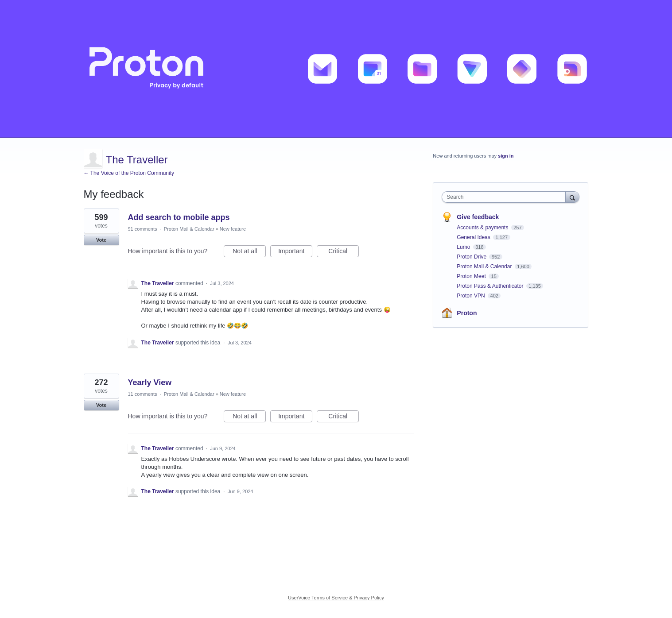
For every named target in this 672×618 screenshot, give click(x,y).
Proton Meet (472, 276)
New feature (233, 229)
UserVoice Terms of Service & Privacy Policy (336, 598)
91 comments (143, 229)
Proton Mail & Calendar (189, 229)
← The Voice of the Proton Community (129, 173)
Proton (467, 313)
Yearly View (150, 382)
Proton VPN (472, 296)
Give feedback (478, 217)
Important (295, 252)
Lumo (464, 247)
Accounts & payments (483, 228)
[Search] (572, 197)
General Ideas (474, 237)
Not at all (249, 252)
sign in (506, 156)
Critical (344, 252)
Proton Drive (472, 257)
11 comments (143, 394)
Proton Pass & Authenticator (491, 286)
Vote (101, 240)
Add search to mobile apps (179, 217)
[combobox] (506, 197)
